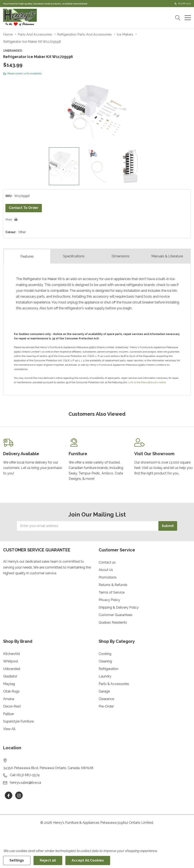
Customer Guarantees (116, 615)
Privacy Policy (109, 600)
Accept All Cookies (88, 860)
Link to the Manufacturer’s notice (147, 382)
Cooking (105, 654)
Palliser (9, 714)
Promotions (108, 577)
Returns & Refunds (113, 585)
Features (27, 256)
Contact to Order (24, 208)
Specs (74, 256)
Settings (17, 860)
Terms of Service (112, 592)
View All (9, 729)
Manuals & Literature (167, 256)
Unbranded (12, 669)
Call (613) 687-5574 (25, 775)
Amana (9, 699)
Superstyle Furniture (18, 721)
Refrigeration (109, 669)
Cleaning (105, 661)
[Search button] (178, 18)
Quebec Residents (113, 622)
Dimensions (121, 256)
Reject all (48, 860)
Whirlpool (11, 661)
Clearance (106, 699)
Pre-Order (106, 706)
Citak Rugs (11, 691)
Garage (104, 691)
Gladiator (10, 676)
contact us (20, 74)
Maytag (9, 684)
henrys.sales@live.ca (25, 783)
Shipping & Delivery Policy (119, 607)
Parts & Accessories (114, 684)
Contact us (107, 562)
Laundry (105, 676)
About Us (106, 570)
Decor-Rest (12, 706)
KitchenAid (11, 654)
